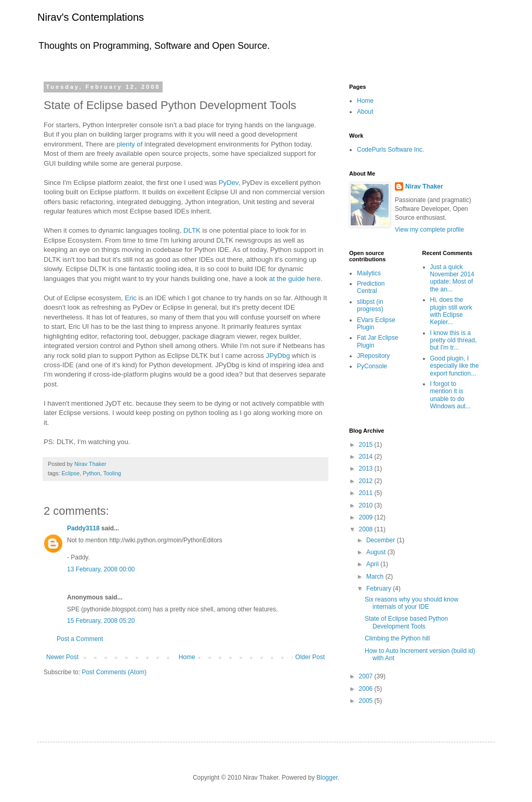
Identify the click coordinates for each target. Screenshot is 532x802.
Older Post (310, 657)
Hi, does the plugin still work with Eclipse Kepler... (451, 311)
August (377, 552)
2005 (367, 701)
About (365, 112)
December (382, 540)
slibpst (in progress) (370, 305)
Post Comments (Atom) (114, 672)
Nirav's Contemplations (91, 17)
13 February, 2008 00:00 (101, 569)
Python (91, 473)
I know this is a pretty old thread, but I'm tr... (454, 340)
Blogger (327, 778)
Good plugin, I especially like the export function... (455, 366)
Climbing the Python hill (397, 638)
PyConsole (372, 366)
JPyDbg (278, 356)
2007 (367, 676)
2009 (367, 517)
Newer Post (62, 657)
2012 (367, 481)
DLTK (192, 230)
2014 (367, 457)
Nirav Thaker (424, 186)
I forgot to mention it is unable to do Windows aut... (451, 395)
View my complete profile (429, 230)
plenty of (131, 144)
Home (187, 657)
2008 (367, 529)
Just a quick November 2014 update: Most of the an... (452, 278)
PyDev (229, 183)
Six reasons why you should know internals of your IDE (411, 603)
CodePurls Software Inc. (390, 150)
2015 (367, 445)
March (376, 577)
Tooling (112, 473)
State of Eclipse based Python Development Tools (406, 622)
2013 (367, 469)
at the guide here (295, 279)
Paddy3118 (83, 528)
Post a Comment (80, 639)
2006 (367, 689)
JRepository (373, 356)
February (380, 589)
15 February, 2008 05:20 (101, 621)
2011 (367, 493)
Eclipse (70, 473)
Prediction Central (371, 287)
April (373, 564)
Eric (131, 298)
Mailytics (369, 273)
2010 (367, 505)
